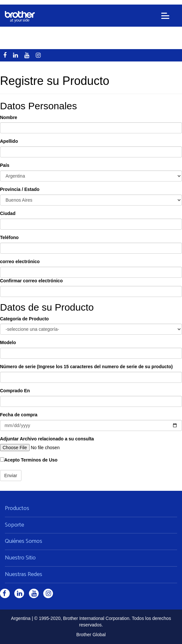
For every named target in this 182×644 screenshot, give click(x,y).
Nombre (9, 117)
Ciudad (8, 213)
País (5, 165)
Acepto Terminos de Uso (29, 460)
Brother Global (91, 635)
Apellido (9, 141)
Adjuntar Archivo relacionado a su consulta (47, 439)
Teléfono (9, 237)
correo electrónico (20, 262)
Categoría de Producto (24, 319)
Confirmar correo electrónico (31, 281)
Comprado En (15, 391)
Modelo (8, 342)
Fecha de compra (19, 415)
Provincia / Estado (20, 189)
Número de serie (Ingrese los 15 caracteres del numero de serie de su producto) (86, 367)
